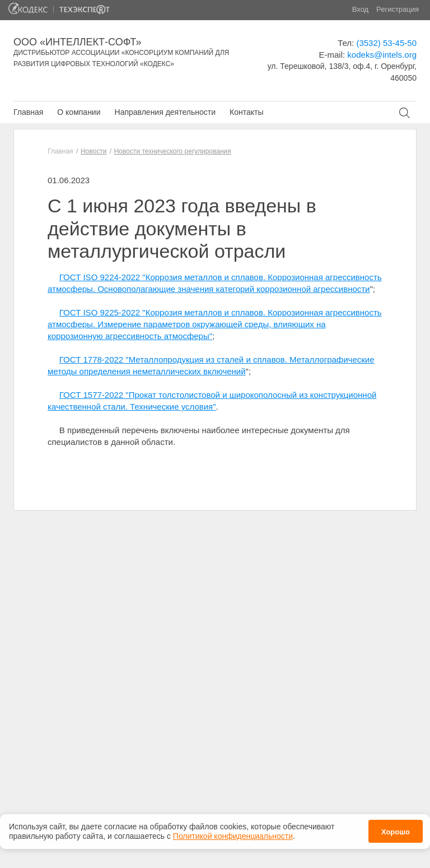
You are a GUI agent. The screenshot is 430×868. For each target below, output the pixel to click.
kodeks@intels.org (382, 55)
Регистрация (398, 9)
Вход (360, 9)
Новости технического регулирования (173, 151)
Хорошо (396, 830)
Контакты (246, 112)
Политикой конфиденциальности (233, 833)
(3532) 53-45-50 (386, 43)
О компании (79, 112)
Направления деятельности (165, 112)
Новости (94, 151)
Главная (28, 112)
